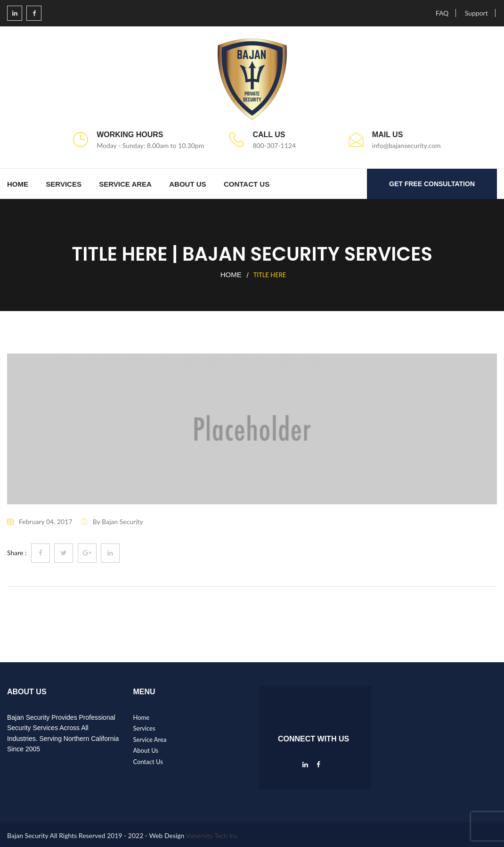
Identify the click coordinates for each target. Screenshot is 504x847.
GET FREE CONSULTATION (432, 184)
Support (476, 13)
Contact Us (247, 184)
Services (64, 184)
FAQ (442, 13)
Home (18, 184)
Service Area (125, 184)
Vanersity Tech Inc (212, 835)
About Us (187, 184)
